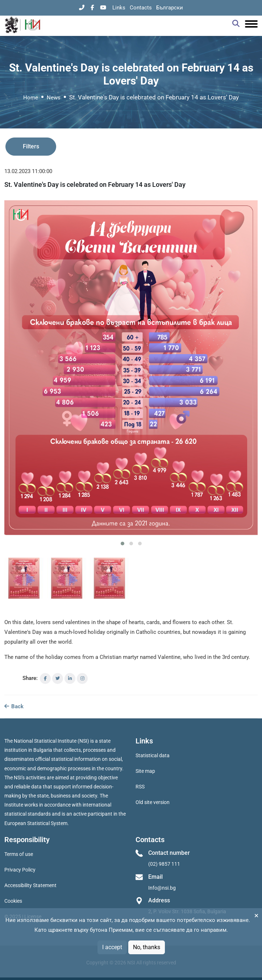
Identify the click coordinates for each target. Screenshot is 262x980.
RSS (140, 787)
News (54, 98)
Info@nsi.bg (162, 888)
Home (31, 98)
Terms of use (19, 854)
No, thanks (147, 947)
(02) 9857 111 (164, 864)
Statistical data (153, 755)
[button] (122, 544)
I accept (112, 947)
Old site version (153, 802)
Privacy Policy (20, 870)
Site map (145, 771)
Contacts (141, 8)
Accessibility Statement (30, 885)
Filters (31, 146)
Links (119, 8)
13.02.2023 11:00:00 (28, 171)
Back (14, 706)
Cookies (13, 901)
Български (170, 8)
